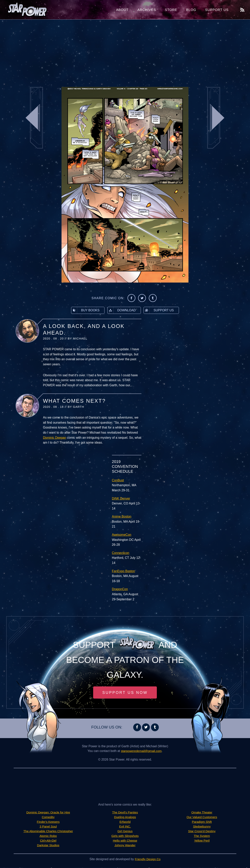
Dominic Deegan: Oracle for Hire (48, 813)
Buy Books (85, 310)
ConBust (118, 480)
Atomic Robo (48, 836)
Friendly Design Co (148, 859)
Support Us (217, 10)
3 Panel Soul (48, 827)
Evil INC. (125, 827)
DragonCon (120, 589)
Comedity (48, 817)
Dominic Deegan (54, 438)
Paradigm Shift (202, 822)
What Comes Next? (74, 401)
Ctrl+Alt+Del (48, 841)
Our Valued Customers (202, 817)
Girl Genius (125, 832)
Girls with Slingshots (125, 836)
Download (122, 310)
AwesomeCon (122, 535)
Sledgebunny (202, 827)
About (122, 10)
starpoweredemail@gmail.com (141, 751)
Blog (191, 10)
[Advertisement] (125, 51)
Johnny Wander (125, 846)
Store (171, 10)
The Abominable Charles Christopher (48, 832)
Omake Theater (202, 813)
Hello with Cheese (125, 841)
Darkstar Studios (48, 846)
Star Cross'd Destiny (202, 832)
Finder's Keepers (48, 822)
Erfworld (125, 822)
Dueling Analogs (125, 817)
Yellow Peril (202, 841)
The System (202, 836)
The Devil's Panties (125, 813)
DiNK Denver (121, 498)
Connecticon (121, 553)
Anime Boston (122, 516)
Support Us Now (125, 693)
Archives (147, 10)
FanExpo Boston (123, 571)
